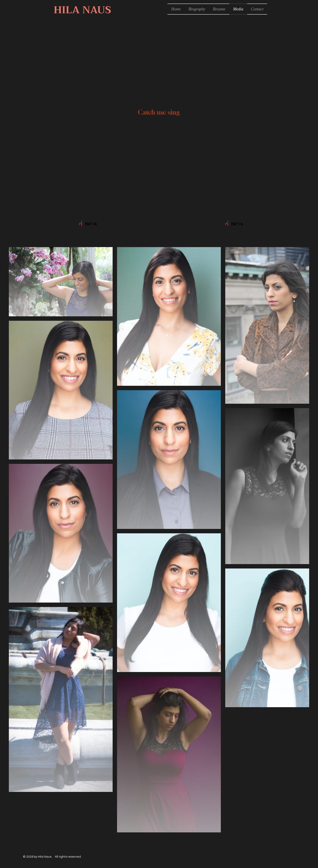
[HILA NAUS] (82, 10)
